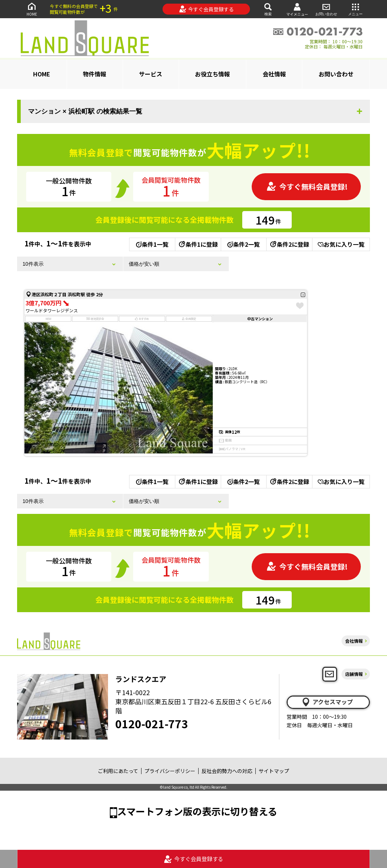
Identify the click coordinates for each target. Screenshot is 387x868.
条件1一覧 (152, 244)
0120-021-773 (152, 724)
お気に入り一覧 (341, 244)
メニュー (355, 9)
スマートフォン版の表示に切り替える (197, 811)
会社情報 (274, 74)
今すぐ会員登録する (206, 9)
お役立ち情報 (212, 74)
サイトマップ (274, 771)
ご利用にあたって (118, 771)
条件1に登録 (198, 244)
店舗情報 (354, 674)
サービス (151, 74)
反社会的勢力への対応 (227, 771)
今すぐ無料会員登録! (307, 187)
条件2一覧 (244, 244)
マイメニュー (297, 9)
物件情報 (95, 74)
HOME (32, 9)
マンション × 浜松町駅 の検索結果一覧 (85, 111)
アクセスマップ (327, 702)
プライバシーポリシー (170, 771)
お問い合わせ (326, 9)
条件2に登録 (289, 244)
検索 (268, 9)
